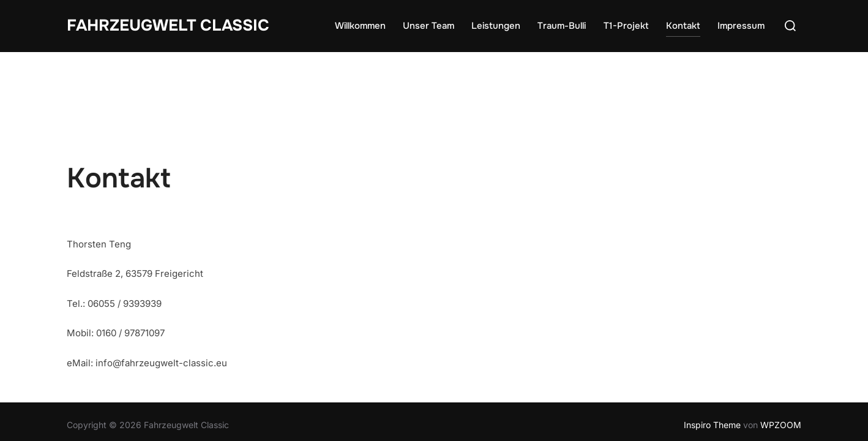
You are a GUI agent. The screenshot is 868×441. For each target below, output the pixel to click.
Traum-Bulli (562, 26)
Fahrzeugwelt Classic (168, 25)
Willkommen (360, 26)
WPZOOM (781, 373)
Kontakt (683, 26)
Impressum (741, 26)
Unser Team (428, 26)
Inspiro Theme (712, 373)
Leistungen (496, 26)
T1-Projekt (626, 26)
